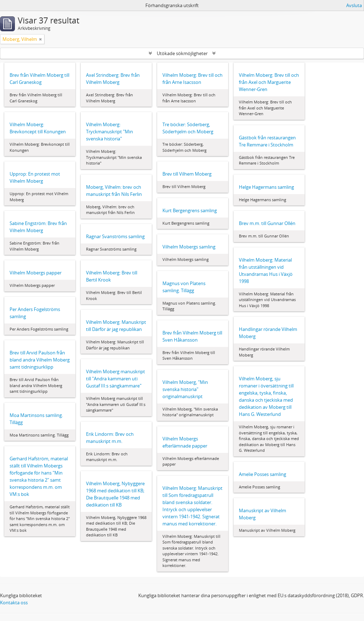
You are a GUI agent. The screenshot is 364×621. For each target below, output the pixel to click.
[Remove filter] (41, 39)
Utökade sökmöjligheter (182, 53)
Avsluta (354, 5)
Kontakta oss (14, 603)
